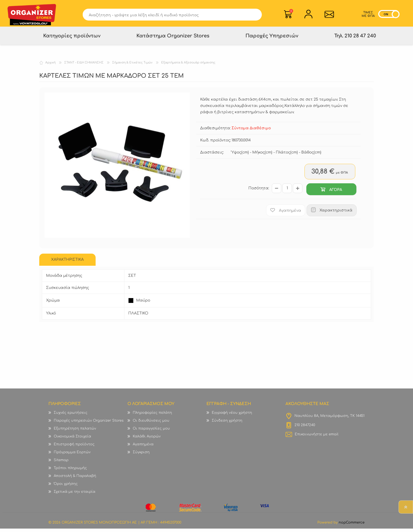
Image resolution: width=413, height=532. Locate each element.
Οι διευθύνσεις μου (151, 424)
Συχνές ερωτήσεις (71, 416)
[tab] (67, 263)
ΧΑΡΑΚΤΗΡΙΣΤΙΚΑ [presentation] (67, 263)
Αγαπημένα (143, 448)
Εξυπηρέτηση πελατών (75, 432)
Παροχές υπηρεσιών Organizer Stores (89, 424)
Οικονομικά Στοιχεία (72, 440)
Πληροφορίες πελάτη (152, 416)
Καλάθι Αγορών (291, 12)
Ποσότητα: (259, 192)
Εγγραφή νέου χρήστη (232, 416)
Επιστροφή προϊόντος (74, 448)
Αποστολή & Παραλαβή (75, 479)
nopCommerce (352, 526)
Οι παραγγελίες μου (151, 432)
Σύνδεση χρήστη (227, 424)
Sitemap (61, 464)
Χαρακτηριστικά (336, 214)
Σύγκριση (141, 456)
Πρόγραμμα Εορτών (72, 456)
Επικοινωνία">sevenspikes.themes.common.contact (329, 15)
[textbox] (166, 15)
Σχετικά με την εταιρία (75, 495)
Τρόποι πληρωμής (70, 471)
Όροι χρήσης (66, 487)
